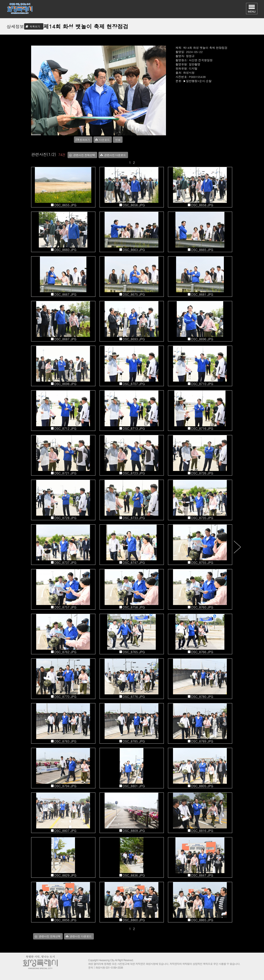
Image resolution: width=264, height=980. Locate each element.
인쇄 (118, 140)
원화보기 (85, 140)
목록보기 (35, 26)
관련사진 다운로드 (115, 155)
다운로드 (104, 140)
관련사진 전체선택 (84, 155)
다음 (237, 547)
